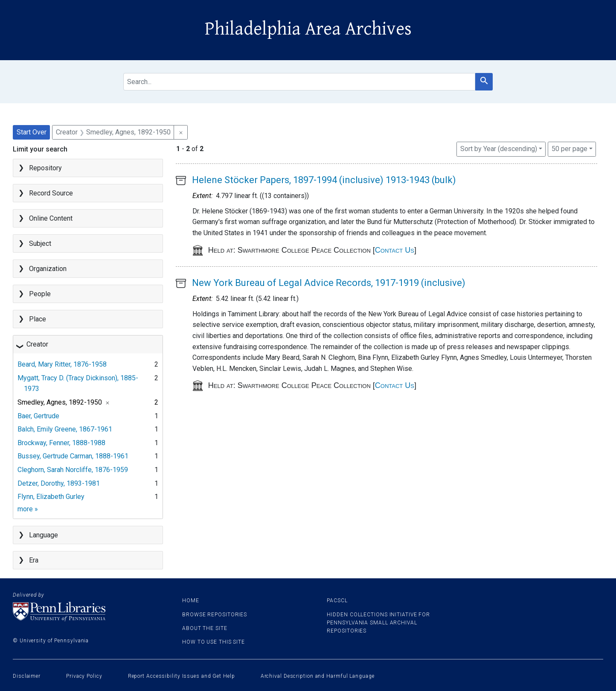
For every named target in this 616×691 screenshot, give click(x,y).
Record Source (51, 193)
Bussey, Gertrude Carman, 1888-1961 (73, 456)
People (40, 294)
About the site (205, 628)
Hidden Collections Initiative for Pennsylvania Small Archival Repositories (378, 623)
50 (570, 148)
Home (191, 601)
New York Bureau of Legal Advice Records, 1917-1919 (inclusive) (329, 283)
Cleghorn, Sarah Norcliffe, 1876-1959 (73, 470)
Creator (37, 344)
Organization (48, 269)
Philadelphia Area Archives (308, 29)
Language (44, 535)
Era (34, 560)
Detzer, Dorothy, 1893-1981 (59, 483)
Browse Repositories (215, 615)
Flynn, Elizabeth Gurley (51, 497)
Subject (40, 243)
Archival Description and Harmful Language (318, 676)
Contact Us (395, 250)
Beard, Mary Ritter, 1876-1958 (62, 364)
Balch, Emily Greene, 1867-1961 (65, 429)
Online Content (51, 218)
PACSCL (337, 601)
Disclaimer (27, 676)
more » (28, 509)
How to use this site (214, 642)
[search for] (299, 82)
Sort (499, 149)
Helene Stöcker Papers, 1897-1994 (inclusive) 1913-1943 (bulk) (324, 180)
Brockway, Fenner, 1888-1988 (61, 443)
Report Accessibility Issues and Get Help (182, 676)
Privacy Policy (84, 676)
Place (38, 319)
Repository (45, 168)
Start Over (32, 132)
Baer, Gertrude (38, 416)
